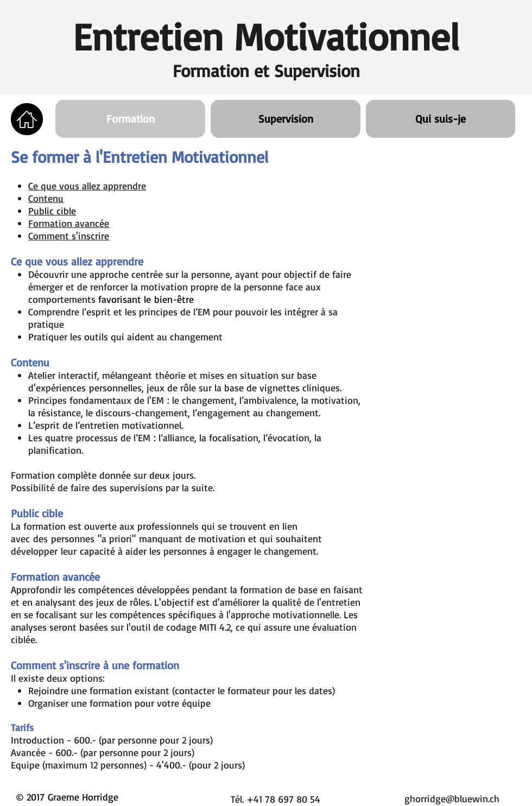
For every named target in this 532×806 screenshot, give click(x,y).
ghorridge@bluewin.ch (452, 798)
